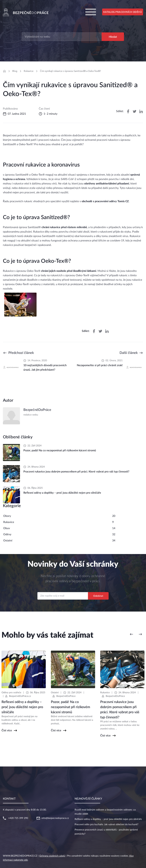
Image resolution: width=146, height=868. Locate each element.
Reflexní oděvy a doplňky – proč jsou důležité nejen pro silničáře (108, 819)
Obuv (7, 528)
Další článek (129, 353)
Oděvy (7, 534)
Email (73, 589)
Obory (7, 516)
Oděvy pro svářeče (11, 693)
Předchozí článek (21, 353)
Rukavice (29, 71)
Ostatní (8, 541)
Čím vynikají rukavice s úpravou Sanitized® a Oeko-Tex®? (70, 71)
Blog (15, 71)
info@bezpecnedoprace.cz (55, 818)
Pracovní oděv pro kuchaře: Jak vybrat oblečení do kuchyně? (106, 824)
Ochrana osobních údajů (52, 856)
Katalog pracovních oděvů (123, 12)
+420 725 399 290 (18, 818)
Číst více (7, 730)
